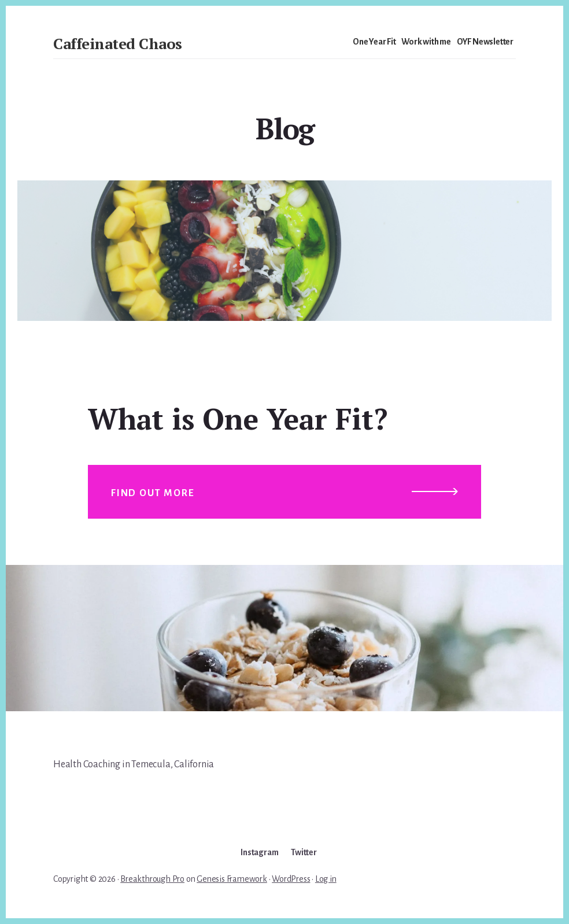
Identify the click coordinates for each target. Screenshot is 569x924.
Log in (326, 879)
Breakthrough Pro (152, 879)
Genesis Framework (232, 879)
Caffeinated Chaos (118, 43)
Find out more (153, 493)
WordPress (291, 879)
